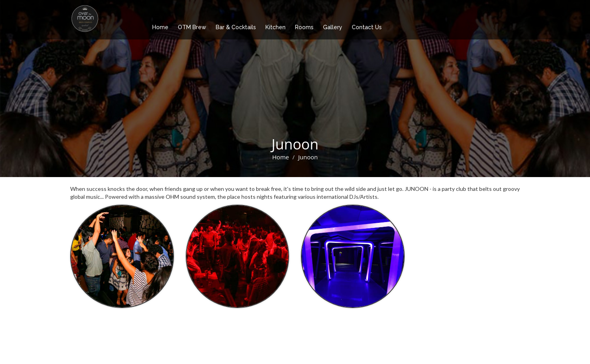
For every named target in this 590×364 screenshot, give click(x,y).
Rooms (304, 27)
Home (160, 27)
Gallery (333, 27)
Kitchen (275, 27)
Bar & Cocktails (236, 27)
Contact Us (367, 27)
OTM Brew (192, 27)
